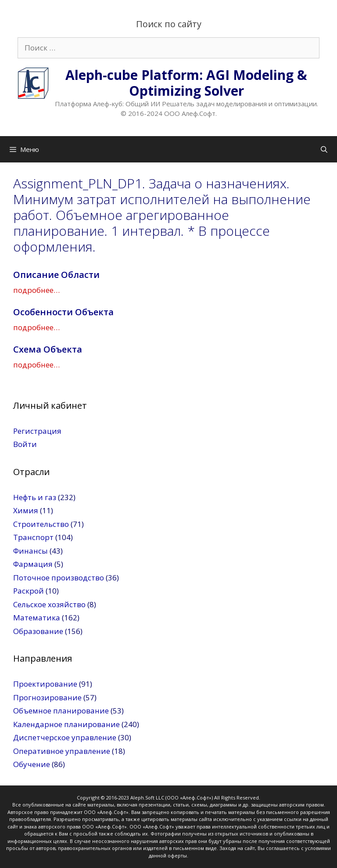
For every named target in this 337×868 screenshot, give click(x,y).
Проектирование (45, 684)
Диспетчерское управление (65, 737)
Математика (37, 618)
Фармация (33, 564)
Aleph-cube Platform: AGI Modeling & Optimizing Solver (186, 83)
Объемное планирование (61, 711)
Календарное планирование (66, 724)
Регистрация (37, 431)
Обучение (32, 764)
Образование (38, 631)
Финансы (30, 551)
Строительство (41, 524)
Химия (26, 510)
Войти (25, 444)
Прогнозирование (47, 697)
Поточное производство (59, 578)
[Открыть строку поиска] (324, 149)
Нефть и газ (35, 497)
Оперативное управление (62, 751)
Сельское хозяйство (49, 604)
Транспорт (33, 537)
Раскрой (29, 591)
